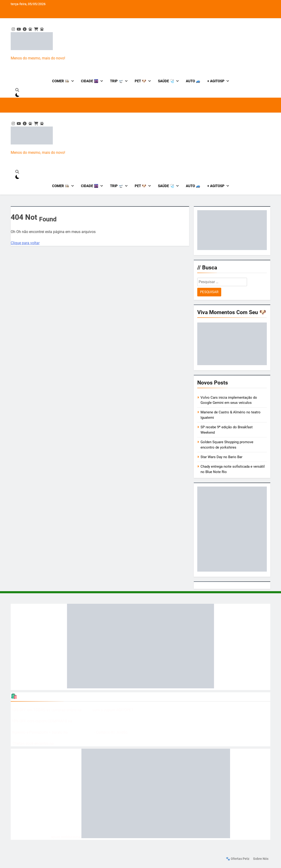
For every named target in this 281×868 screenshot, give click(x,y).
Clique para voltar (25, 243)
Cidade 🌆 (90, 81)
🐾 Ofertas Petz (238, 859)
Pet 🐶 (140, 81)
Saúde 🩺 (166, 81)
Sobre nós (261, 859)
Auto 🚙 (193, 81)
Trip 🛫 (117, 81)
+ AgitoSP (216, 81)
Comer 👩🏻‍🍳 (61, 81)
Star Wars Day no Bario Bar (221, 457)
